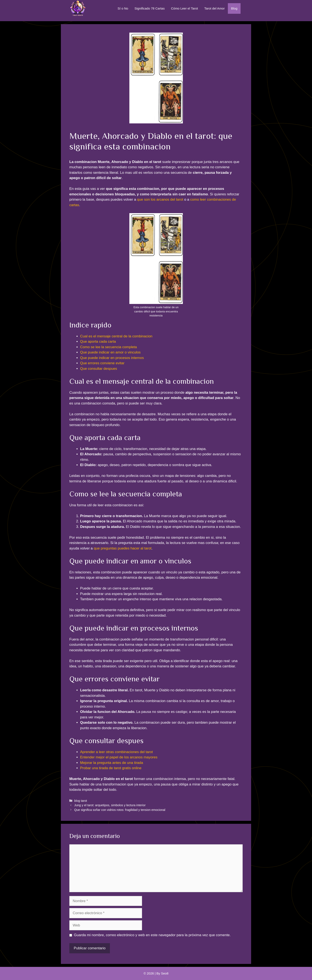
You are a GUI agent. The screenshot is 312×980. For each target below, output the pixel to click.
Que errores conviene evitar (102, 363)
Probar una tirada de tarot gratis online (111, 768)
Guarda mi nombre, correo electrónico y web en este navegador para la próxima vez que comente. (152, 935)
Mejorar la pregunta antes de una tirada (112, 763)
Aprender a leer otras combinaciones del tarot (116, 752)
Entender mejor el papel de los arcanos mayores (119, 757)
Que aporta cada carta (98, 342)
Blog (234, 8)
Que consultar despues (99, 369)
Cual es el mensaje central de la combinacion (116, 336)
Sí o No (123, 8)
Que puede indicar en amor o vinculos (110, 352)
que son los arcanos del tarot (160, 199)
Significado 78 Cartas (150, 8)
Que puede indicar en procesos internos (112, 358)
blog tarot (81, 801)
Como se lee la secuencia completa (108, 347)
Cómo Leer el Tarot (184, 8)
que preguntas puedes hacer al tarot (122, 548)
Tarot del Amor (214, 8)
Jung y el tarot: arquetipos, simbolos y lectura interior (110, 805)
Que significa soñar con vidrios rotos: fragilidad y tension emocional (120, 810)
